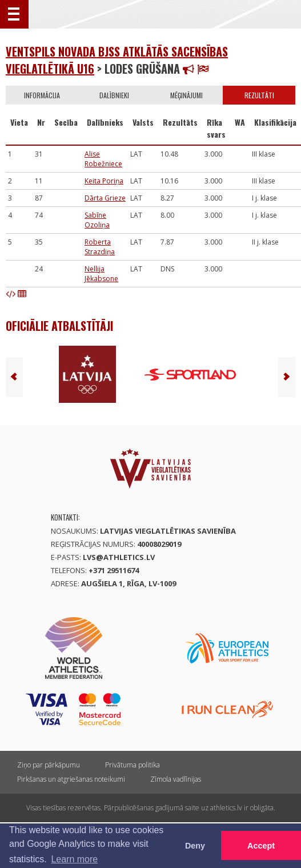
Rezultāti (259, 95)
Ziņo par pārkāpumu (49, 765)
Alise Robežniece (103, 159)
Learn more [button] (74, 859)
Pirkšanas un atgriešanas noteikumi (71, 779)
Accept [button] (261, 846)
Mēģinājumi (186, 95)
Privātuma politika (133, 765)
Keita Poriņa (104, 181)
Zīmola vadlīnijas (176, 779)
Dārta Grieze (105, 198)
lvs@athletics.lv (119, 557)
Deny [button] (195, 846)
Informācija (42, 95)
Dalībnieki (114, 95)
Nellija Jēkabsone (101, 274)
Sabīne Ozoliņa (97, 220)
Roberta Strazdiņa (100, 247)
